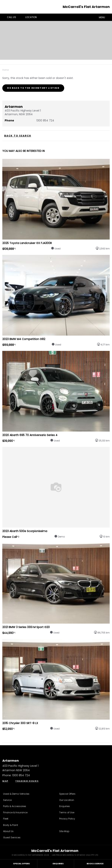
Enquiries (65, 806)
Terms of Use (67, 812)
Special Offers (67, 794)
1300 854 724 (45, 120)
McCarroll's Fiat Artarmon (86, 7)
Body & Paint (11, 825)
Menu (105, 17)
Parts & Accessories (15, 806)
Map (5, 781)
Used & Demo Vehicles (16, 794)
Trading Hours (27, 781)
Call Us (9, 17)
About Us (8, 831)
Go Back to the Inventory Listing (33, 88)
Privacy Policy (67, 819)
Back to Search (18, 136)
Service (7, 800)
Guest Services (12, 837)
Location (28, 17)
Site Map (64, 831)
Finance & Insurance (15, 812)
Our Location (67, 800)
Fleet (6, 819)
